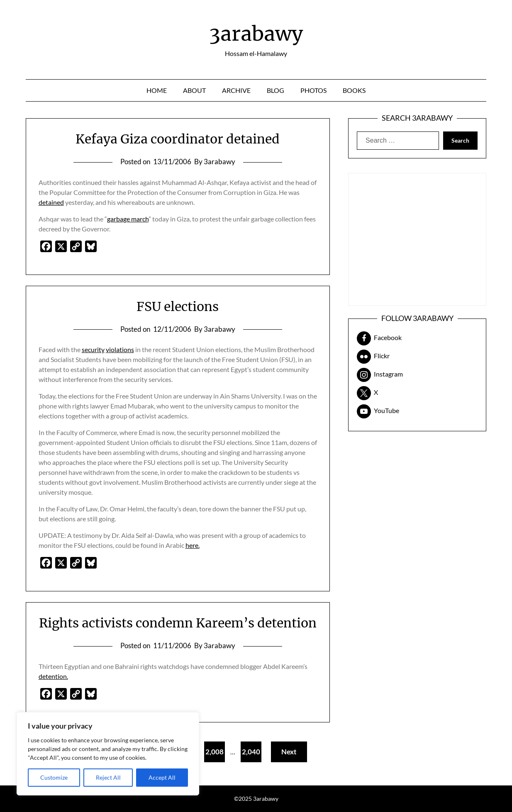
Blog (276, 90)
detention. (53, 676)
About (194, 90)
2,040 (251, 752)
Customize (54, 777)
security (93, 349)
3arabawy (256, 34)
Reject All (108, 777)
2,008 (215, 752)
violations (120, 349)
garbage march (128, 219)
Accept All (162, 777)
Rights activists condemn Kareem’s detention (178, 623)
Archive (236, 90)
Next (289, 752)
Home (157, 90)
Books (354, 90)
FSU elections (178, 306)
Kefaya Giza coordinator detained (178, 139)
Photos (313, 90)
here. (193, 545)
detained (51, 202)
